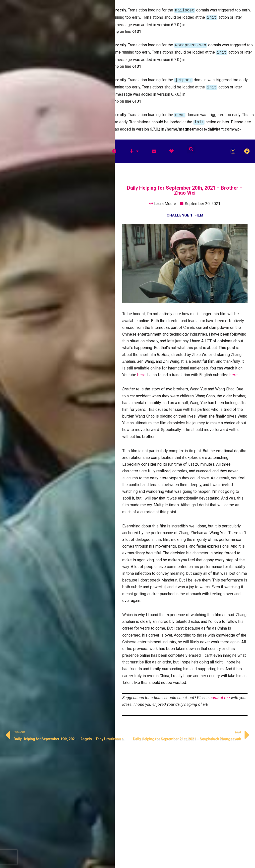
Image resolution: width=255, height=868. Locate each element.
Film (199, 211)
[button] (191, 145)
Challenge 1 (180, 211)
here (141, 371)
